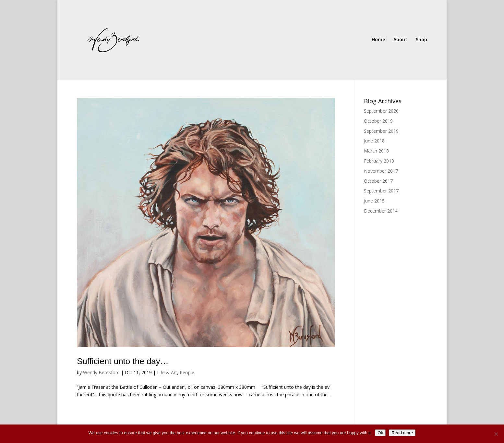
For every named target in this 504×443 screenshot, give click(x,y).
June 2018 (374, 141)
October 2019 (378, 121)
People (187, 372)
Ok (380, 433)
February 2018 (379, 161)
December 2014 (381, 211)
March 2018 (376, 151)
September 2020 (381, 111)
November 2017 (381, 171)
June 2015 (374, 201)
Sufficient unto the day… (123, 361)
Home (378, 40)
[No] (496, 434)
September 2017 (381, 191)
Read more (402, 433)
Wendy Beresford (101, 372)
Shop (421, 40)
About (400, 40)
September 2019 (381, 131)
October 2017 (378, 181)
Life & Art (167, 372)
